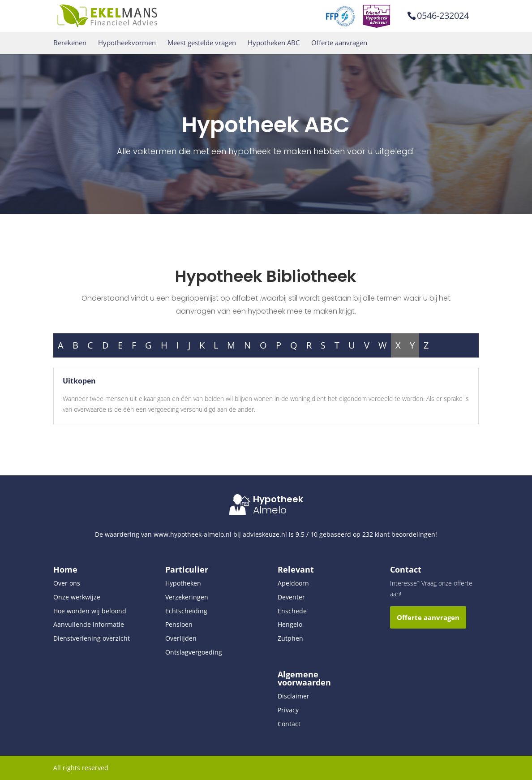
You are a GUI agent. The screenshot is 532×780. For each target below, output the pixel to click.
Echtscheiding (186, 611)
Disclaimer (294, 696)
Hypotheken (183, 583)
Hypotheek (278, 499)
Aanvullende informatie (89, 624)
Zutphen (290, 638)
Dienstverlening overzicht (92, 638)
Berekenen (70, 43)
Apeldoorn (293, 583)
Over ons (67, 583)
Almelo (270, 510)
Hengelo (290, 624)
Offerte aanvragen (339, 43)
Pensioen (179, 624)
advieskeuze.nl (265, 534)
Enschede (292, 611)
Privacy (288, 710)
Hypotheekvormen (127, 43)
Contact (289, 724)
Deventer (291, 597)
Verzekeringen (187, 597)
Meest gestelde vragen (202, 43)
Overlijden (181, 638)
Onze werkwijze (77, 597)
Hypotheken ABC (274, 43)
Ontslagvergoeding (194, 652)
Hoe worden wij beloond (90, 611)
